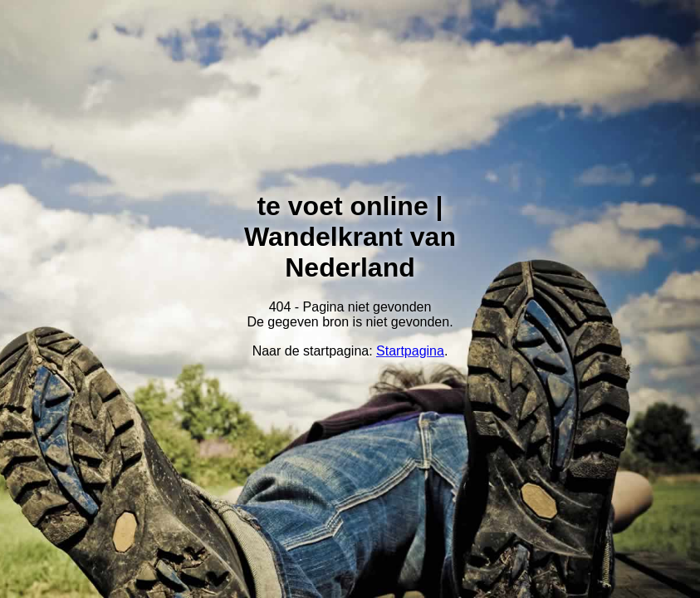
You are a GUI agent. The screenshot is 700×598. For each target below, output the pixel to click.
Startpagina (410, 351)
